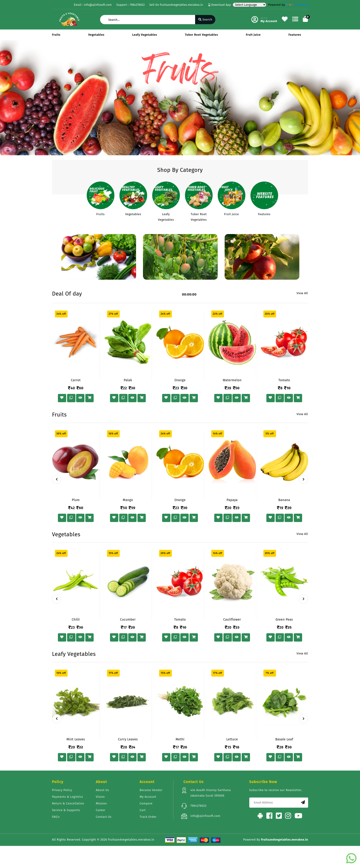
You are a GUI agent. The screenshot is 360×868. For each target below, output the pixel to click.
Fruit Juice (253, 35)
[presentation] (57, 479)
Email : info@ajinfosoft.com (93, 5)
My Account (148, 797)
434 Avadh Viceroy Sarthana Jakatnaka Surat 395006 (211, 793)
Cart (143, 810)
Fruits (56, 35)
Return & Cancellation (68, 803)
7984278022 (199, 806)
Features (295, 35)
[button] (5, 98)
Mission (101, 803)
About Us (103, 790)
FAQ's (56, 817)
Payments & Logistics (68, 797)
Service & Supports (66, 810)
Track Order (148, 817)
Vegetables (96, 35)
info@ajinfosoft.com (205, 816)
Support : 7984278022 (131, 5)
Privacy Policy (62, 790)
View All (302, 293)
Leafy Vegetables (145, 35)
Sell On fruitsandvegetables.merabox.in (176, 5)
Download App (220, 5)
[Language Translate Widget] (250, 5)
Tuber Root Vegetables (202, 35)
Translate (297, 5)
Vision (100, 797)
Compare (146, 803)
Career (101, 810)
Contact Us (104, 817)
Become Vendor (151, 790)
